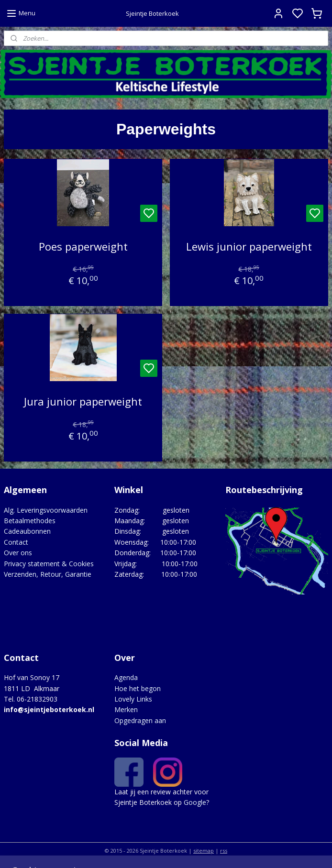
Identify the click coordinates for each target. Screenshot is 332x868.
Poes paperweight (83, 247)
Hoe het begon (138, 688)
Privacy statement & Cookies (49, 564)
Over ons (18, 553)
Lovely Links (133, 699)
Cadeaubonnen (27, 531)
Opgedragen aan (140, 720)
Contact (16, 542)
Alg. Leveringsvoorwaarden (46, 510)
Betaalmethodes (30, 521)
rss (224, 851)
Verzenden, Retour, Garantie (48, 574)
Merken (126, 709)
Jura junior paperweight (83, 402)
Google (195, 802)
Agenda (126, 677)
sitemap (204, 851)
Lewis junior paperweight (249, 247)
